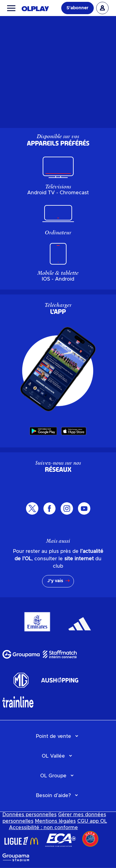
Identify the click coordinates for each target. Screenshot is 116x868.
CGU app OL (92, 821)
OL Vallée (53, 756)
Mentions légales (55, 821)
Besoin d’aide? (53, 796)
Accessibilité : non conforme (43, 828)
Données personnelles (30, 815)
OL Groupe (53, 776)
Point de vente (54, 736)
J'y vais (55, 581)
